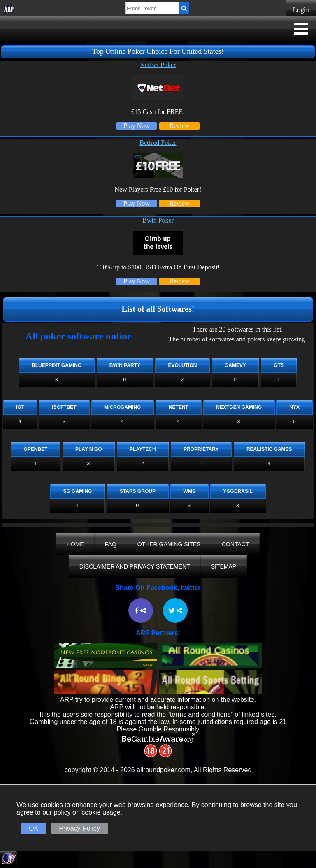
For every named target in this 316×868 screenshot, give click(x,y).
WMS (189, 491)
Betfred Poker (158, 143)
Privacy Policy (79, 828)
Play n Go (89, 449)
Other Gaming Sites (169, 544)
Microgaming (122, 407)
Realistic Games (269, 449)
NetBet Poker (158, 65)
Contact (236, 544)
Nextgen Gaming (239, 407)
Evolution (182, 365)
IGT (20, 407)
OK (34, 828)
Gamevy (235, 365)
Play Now (137, 126)
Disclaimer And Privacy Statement (135, 566)
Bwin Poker (158, 220)
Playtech (143, 449)
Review (180, 126)
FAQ (111, 544)
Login (301, 10)
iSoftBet (64, 407)
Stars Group (138, 491)
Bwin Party (125, 365)
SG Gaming (77, 491)
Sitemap (224, 566)
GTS (279, 365)
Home (75, 544)
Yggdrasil (238, 491)
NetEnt (179, 407)
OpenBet (35, 449)
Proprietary (201, 449)
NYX (294, 407)
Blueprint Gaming (57, 365)
